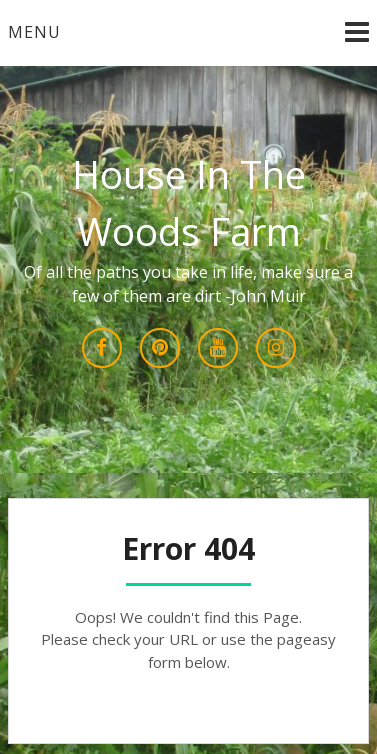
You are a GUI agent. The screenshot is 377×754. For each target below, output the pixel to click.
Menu (34, 32)
